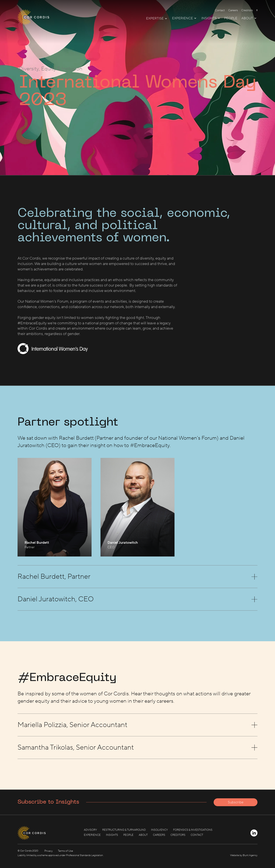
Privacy (48, 851)
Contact (220, 10)
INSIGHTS (112, 835)
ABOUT (143, 835)
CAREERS (159, 835)
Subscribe (236, 802)
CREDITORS (178, 835)
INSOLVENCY (159, 830)
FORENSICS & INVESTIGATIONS (193, 830)
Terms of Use (65, 851)
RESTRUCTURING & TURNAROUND (124, 830)
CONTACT (197, 835)
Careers (233, 10)
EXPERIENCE (92, 835)
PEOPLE (231, 18)
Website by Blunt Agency (244, 855)
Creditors (247, 10)
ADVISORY (90, 830)
